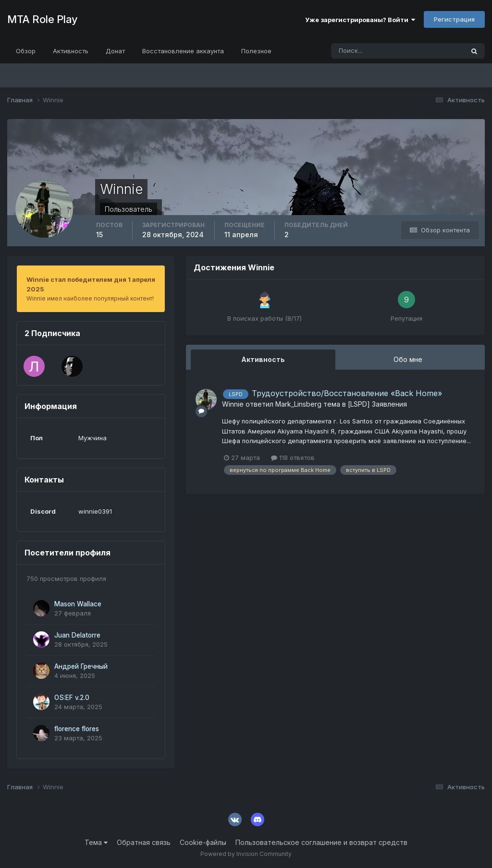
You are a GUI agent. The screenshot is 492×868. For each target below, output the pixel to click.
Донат (115, 51)
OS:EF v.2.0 (72, 698)
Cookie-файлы (203, 842)
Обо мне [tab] (408, 359)
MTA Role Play (43, 19)
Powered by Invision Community (246, 854)
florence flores (77, 729)
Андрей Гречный (81, 666)
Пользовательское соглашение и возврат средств (321, 842)
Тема (96, 842)
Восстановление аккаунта (183, 51)
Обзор (26, 51)
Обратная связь (144, 842)
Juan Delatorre (77, 635)
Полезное (256, 51)
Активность (71, 51)
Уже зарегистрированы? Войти (360, 20)
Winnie (233, 404)
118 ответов (293, 458)
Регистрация (454, 19)
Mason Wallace (78, 604)
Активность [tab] (263, 359)
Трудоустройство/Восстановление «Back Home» (347, 393)
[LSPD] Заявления (377, 404)
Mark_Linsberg (298, 404)
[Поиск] (356, 51)
